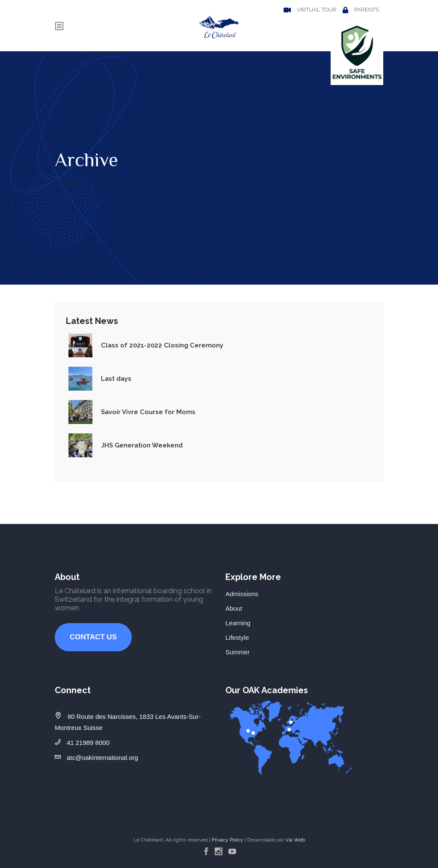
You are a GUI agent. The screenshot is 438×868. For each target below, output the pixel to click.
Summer (238, 652)
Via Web (295, 840)
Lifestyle (237, 637)
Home (64, 182)
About (234, 608)
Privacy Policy (228, 840)
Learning (238, 623)
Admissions (242, 594)
